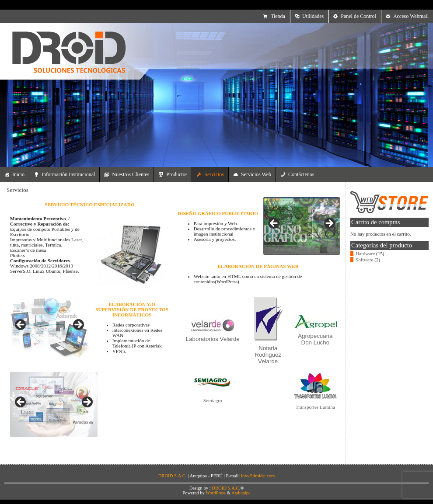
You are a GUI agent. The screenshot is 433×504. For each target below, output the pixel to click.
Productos (177, 174)
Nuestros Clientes (131, 174)
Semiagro (213, 400)
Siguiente (78, 325)
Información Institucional (68, 174)
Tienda (278, 16)
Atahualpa (241, 493)
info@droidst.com (258, 476)
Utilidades (313, 16)
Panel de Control (358, 16)
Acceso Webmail (411, 16)
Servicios (214, 174)
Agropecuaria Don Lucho (315, 339)
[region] (49, 327)
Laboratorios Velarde (213, 339)
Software (364, 260)
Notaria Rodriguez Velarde (268, 355)
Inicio (18, 174)
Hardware (365, 254)
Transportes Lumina (315, 407)
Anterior (21, 325)
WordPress (216, 493)
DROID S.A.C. (226, 488)
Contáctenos (301, 174)
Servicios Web (256, 174)
